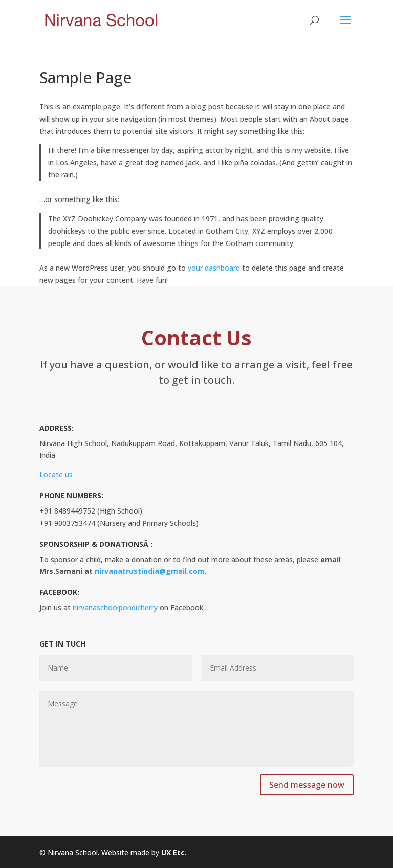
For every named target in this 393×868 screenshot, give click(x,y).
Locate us (56, 474)
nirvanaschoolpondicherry (115, 607)
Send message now (307, 785)
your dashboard (214, 268)
